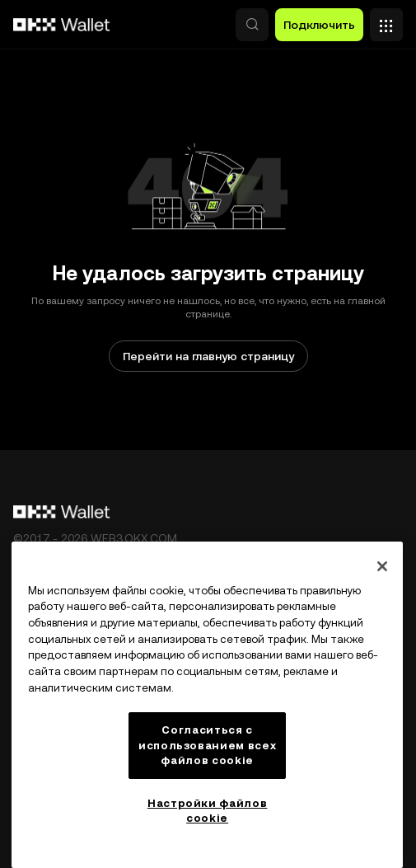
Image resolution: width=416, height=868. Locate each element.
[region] (207, 705)
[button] (252, 25)
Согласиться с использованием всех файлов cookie (207, 745)
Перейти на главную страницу (208, 356)
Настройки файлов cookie (208, 811)
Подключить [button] (319, 25)
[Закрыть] (382, 566)
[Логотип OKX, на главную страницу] (62, 25)
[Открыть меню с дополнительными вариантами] (386, 21)
